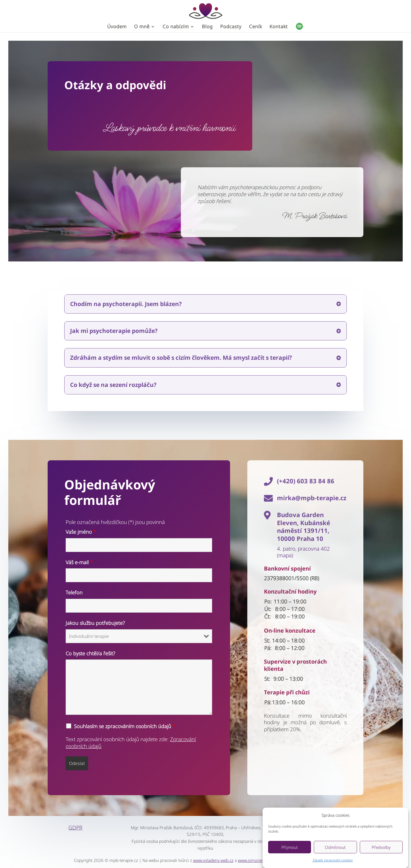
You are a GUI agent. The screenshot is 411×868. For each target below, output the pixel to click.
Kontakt (279, 27)
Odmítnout (335, 853)
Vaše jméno (81, 532)
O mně (142, 27)
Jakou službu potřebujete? (95, 623)
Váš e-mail (79, 562)
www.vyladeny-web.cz (213, 860)
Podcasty (231, 27)
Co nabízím (176, 27)
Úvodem (117, 27)
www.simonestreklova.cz (261, 860)
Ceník (255, 27)
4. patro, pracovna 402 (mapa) (303, 552)
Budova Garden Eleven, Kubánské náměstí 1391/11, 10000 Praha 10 (304, 527)
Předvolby (381, 853)
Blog (207, 27)
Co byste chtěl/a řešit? (90, 653)
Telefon (74, 592)
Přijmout (290, 853)
